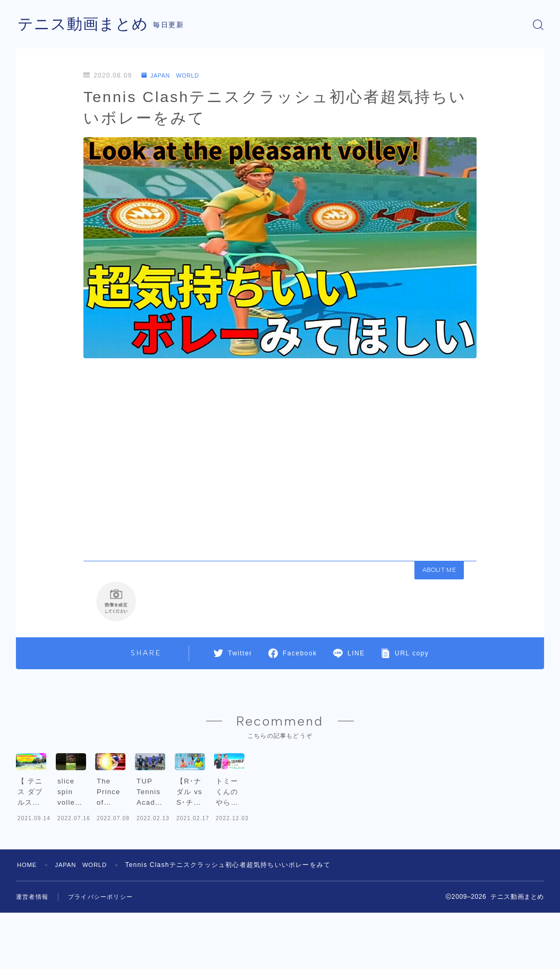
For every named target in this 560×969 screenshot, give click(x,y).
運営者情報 (33, 956)
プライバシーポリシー (106, 956)
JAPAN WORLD (174, 75)
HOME (28, 924)
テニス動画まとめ (85, 25)
